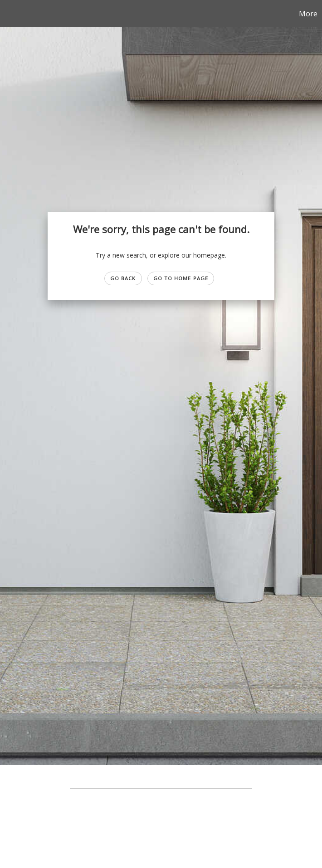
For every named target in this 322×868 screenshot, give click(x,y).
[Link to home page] (12, 14)
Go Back (123, 278)
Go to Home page (181, 278)
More (308, 14)
